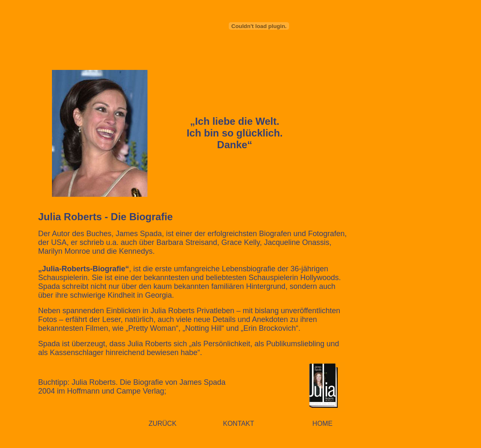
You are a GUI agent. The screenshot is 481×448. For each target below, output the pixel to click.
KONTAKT (238, 424)
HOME (323, 424)
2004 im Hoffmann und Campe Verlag (101, 391)
